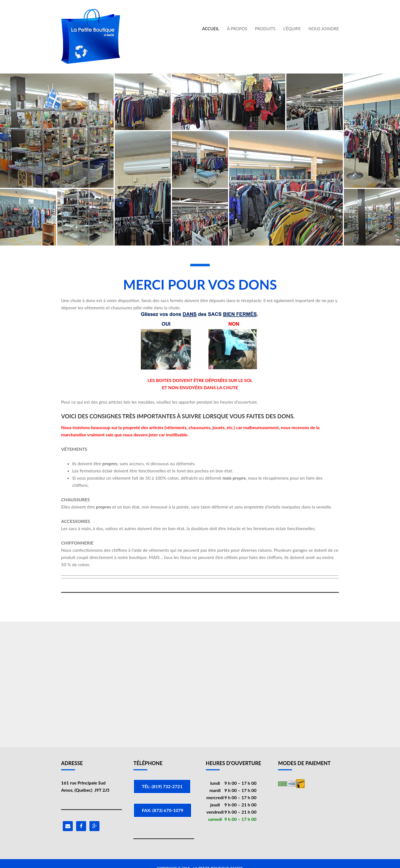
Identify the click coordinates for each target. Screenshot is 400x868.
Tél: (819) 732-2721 (163, 787)
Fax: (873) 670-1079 (163, 806)
